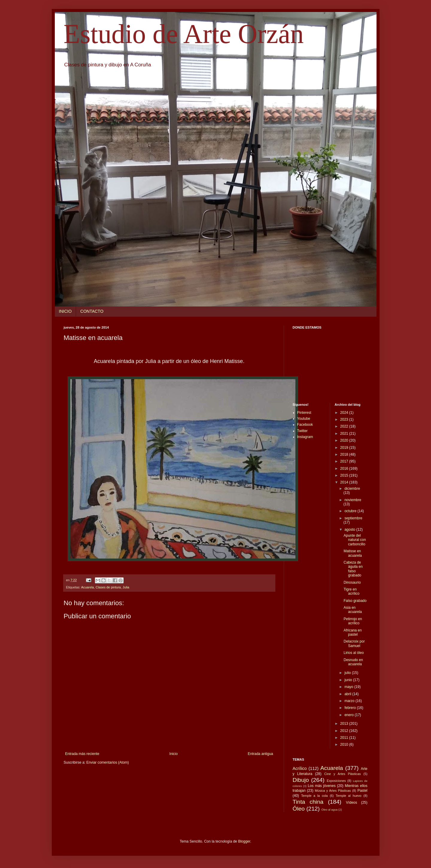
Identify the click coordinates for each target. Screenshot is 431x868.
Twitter (302, 431)
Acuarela (88, 587)
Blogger (244, 841)
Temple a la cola (314, 796)
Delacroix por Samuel (354, 643)
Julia (126, 587)
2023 (345, 419)
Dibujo (301, 780)
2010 (345, 745)
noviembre (353, 500)
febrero (351, 708)
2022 (345, 426)
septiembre (353, 518)
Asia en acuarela (353, 610)
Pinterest (304, 413)
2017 (345, 461)
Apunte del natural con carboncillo (355, 540)
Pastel (362, 791)
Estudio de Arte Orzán (184, 34)
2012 (345, 731)
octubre (351, 511)
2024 (345, 413)
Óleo (299, 809)
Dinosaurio (352, 582)
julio (348, 673)
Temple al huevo (349, 796)
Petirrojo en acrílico (353, 621)
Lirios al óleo (354, 653)
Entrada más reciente (82, 754)
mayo (349, 687)
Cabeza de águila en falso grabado (353, 569)
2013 (345, 724)
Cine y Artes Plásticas (342, 774)
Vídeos (352, 803)
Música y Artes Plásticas (333, 791)
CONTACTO (92, 311)
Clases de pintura (108, 587)
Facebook (305, 425)
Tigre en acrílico (352, 591)
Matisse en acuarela (353, 553)
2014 (345, 482)
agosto (350, 530)
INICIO (65, 311)
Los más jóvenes (322, 786)
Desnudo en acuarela (353, 662)
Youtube (304, 419)
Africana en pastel (353, 632)
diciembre (352, 489)
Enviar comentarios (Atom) (108, 762)
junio (349, 680)
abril (348, 694)
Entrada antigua (261, 754)
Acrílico (300, 768)
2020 (345, 440)
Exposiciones (336, 781)
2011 (345, 738)
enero (350, 715)
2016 (345, 469)
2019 (345, 448)
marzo (350, 701)
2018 (345, 454)
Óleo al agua (330, 810)
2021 (345, 434)
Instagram (305, 437)
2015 (345, 475)
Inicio (174, 754)
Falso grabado (355, 601)
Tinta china (308, 802)
